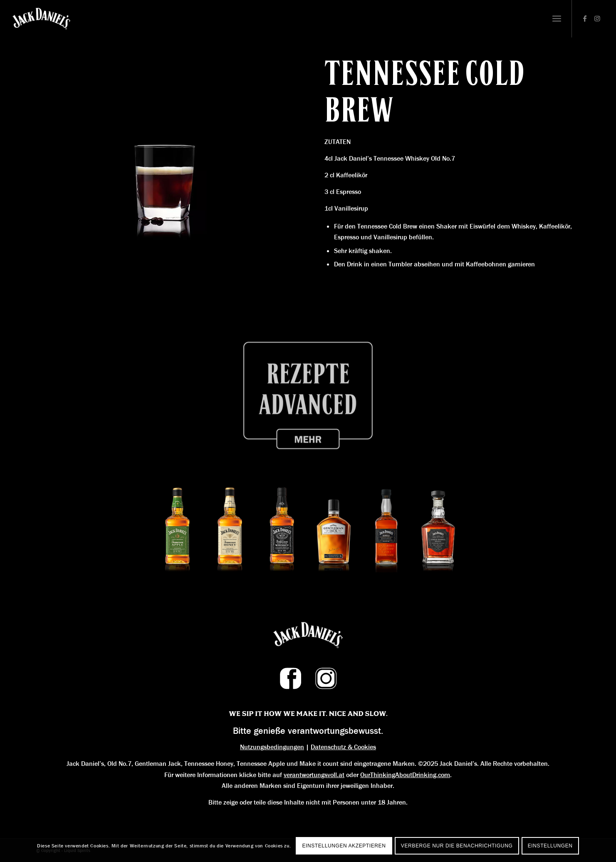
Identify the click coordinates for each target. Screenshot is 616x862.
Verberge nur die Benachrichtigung (457, 846)
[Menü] (557, 19)
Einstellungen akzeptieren (344, 846)
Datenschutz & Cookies (343, 747)
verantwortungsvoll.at (314, 775)
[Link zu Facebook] (585, 18)
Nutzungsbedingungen (272, 747)
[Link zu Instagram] (597, 18)
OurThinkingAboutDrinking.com (405, 775)
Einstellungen (550, 846)
